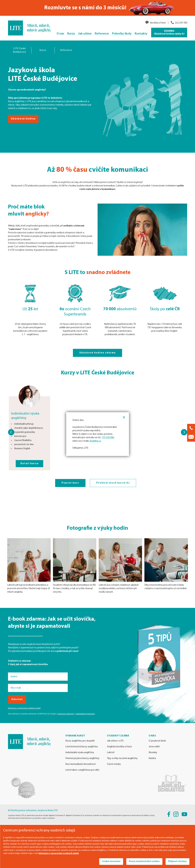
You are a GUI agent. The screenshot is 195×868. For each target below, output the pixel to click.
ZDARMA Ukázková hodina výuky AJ (169, 32)
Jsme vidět (154, 747)
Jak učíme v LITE (115, 741)
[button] (11, 432)
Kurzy (43, 50)
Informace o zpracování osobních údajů (24, 708)
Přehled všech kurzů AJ (113, 483)
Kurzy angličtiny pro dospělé (80, 741)
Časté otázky (114, 764)
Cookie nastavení (111, 861)
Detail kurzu (29, 464)
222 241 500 (181, 23)
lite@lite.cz (96, 441)
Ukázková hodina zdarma (97, 353)
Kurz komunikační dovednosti (81, 764)
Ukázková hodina (23, 119)
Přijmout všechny (177, 861)
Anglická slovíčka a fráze (119, 747)
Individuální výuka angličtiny (80, 753)
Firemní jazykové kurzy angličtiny (82, 758)
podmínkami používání (85, 714)
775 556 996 (108, 438)
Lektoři (111, 753)
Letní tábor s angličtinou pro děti (82, 770)
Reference (66, 50)
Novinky (153, 753)
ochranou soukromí (66, 714)
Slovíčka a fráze (158, 23)
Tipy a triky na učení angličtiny (122, 758)
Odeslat (17, 699)
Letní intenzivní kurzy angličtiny (82, 747)
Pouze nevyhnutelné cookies (144, 861)
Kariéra (152, 758)
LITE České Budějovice (20, 50)
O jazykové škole (157, 741)
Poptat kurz (70, 483)
